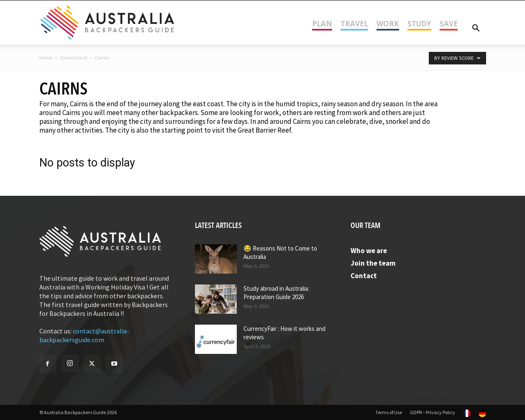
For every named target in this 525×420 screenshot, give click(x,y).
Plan (322, 24)
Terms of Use (389, 412)
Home (46, 58)
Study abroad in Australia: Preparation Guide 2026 (276, 293)
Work (388, 24)
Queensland (74, 58)
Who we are (369, 251)
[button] (476, 29)
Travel (354, 24)
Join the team (373, 263)
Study (419, 24)
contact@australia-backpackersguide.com (84, 335)
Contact (364, 276)
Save (449, 24)
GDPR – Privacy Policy (433, 412)
